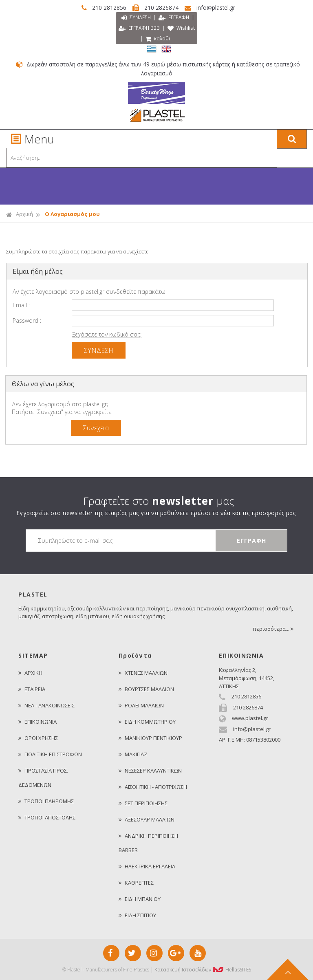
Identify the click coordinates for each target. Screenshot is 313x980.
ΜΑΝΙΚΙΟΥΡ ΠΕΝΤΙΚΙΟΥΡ (150, 738)
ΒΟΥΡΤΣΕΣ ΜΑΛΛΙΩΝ (146, 689)
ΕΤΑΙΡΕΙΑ (32, 689)
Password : (27, 320)
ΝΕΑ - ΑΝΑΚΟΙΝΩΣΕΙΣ (46, 705)
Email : (21, 305)
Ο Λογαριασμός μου (72, 214)
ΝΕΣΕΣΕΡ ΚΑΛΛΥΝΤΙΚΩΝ (150, 770)
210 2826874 (158, 8)
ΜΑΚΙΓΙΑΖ (133, 754)
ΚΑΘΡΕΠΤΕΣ (136, 882)
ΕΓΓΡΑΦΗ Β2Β (155, 28)
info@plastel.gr (215, 8)
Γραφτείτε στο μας (159, 500)
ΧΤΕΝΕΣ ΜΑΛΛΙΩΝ (143, 672)
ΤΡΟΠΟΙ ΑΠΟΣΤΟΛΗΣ (47, 817)
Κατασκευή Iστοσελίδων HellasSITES (203, 969)
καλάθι (175, 39)
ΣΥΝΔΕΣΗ (135, 18)
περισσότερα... (274, 628)
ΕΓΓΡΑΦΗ (174, 18)
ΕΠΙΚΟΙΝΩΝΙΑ (37, 721)
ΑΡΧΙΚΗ (30, 672)
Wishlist (140, 39)
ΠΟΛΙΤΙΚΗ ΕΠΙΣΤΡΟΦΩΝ (50, 754)
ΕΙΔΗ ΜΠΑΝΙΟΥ (140, 899)
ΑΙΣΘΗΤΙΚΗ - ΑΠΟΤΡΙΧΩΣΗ (153, 786)
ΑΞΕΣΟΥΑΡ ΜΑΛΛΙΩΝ (147, 819)
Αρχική (20, 214)
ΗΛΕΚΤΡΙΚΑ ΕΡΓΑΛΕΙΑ (147, 866)
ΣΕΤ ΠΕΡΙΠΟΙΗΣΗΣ (143, 803)
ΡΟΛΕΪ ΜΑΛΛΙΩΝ (141, 705)
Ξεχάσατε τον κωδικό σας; (107, 334)
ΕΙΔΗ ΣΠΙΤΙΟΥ (137, 915)
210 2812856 (101, 8)
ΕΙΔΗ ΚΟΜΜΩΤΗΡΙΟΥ (147, 721)
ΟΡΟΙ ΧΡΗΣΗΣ (38, 738)
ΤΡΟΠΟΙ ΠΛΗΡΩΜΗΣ (46, 801)
